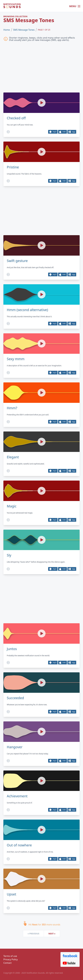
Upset (11, 894)
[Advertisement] (41, 68)
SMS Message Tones (24, 30)
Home (7, 30)
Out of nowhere (19, 845)
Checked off (16, 118)
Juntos (12, 649)
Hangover (15, 747)
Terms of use (10, 956)
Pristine (13, 167)
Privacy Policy (11, 959)
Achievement (17, 796)
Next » (52, 934)
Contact (8, 963)
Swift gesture (17, 261)
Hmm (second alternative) (27, 310)
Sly (9, 555)
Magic (12, 506)
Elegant (13, 457)
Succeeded (15, 698)
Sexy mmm (16, 359)
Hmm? (12, 408)
